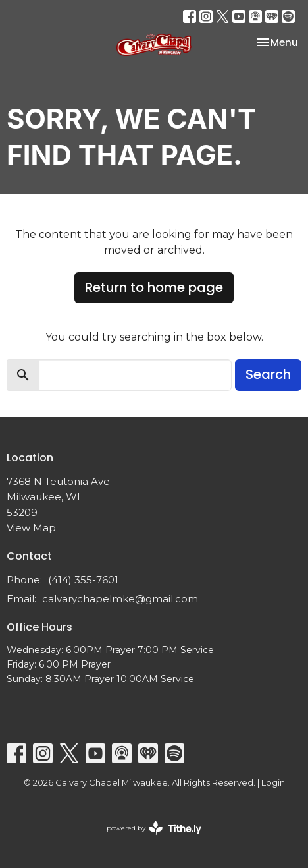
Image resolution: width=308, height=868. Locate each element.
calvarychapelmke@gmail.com (120, 599)
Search (268, 374)
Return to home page (154, 287)
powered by (154, 828)
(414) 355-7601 (83, 580)
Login (273, 783)
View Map (31, 528)
